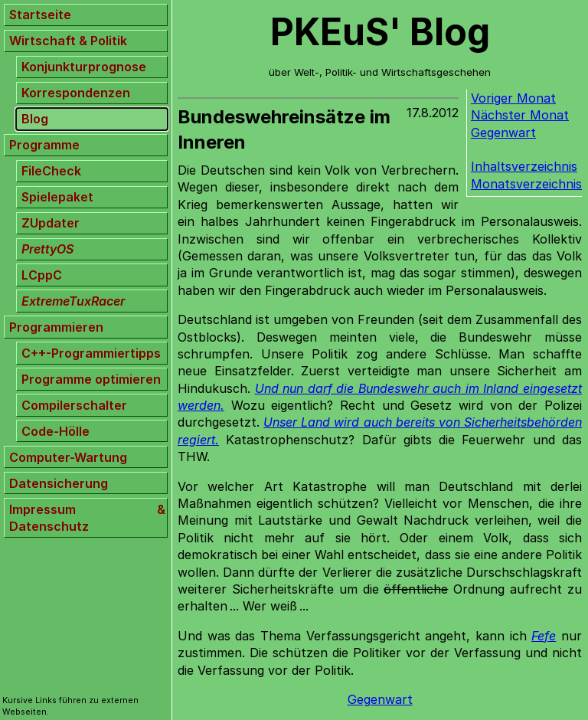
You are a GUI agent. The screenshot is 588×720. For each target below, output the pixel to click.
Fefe (544, 636)
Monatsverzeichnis (526, 184)
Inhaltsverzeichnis (524, 166)
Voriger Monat (513, 98)
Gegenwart (503, 133)
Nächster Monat (520, 115)
